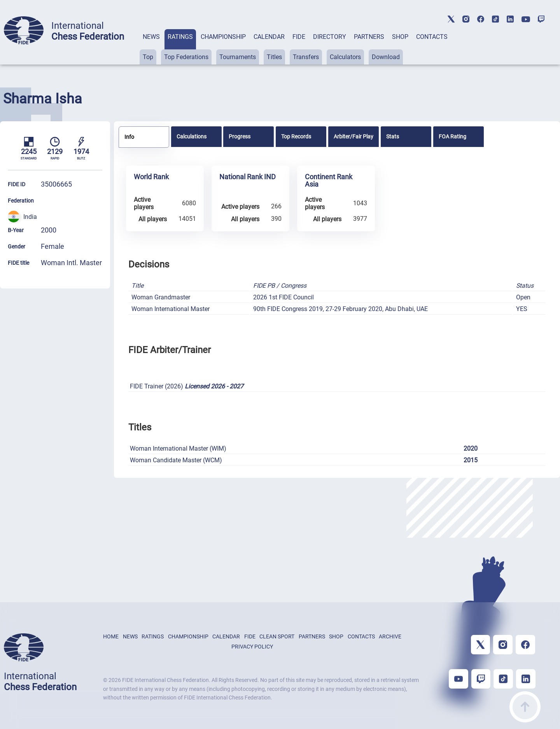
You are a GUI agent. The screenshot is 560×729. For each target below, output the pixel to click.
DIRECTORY (330, 37)
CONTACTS (432, 37)
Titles (274, 57)
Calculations (192, 136)
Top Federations (186, 57)
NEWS (151, 37)
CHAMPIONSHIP (223, 37)
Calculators (345, 57)
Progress (240, 136)
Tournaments (238, 57)
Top (148, 57)
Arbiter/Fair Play (353, 136)
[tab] (151, 47)
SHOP (400, 37)
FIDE (299, 37)
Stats (393, 136)
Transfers (306, 57)
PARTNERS (369, 37)
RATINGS (180, 37)
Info (129, 137)
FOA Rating (452, 136)
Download (386, 57)
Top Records (296, 136)
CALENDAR (269, 37)
